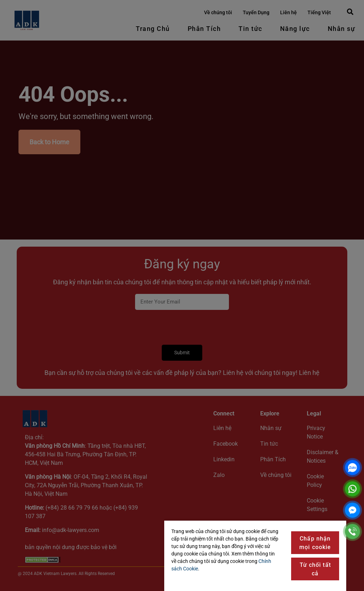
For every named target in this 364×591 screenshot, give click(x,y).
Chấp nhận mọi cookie (315, 543)
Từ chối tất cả (315, 569)
